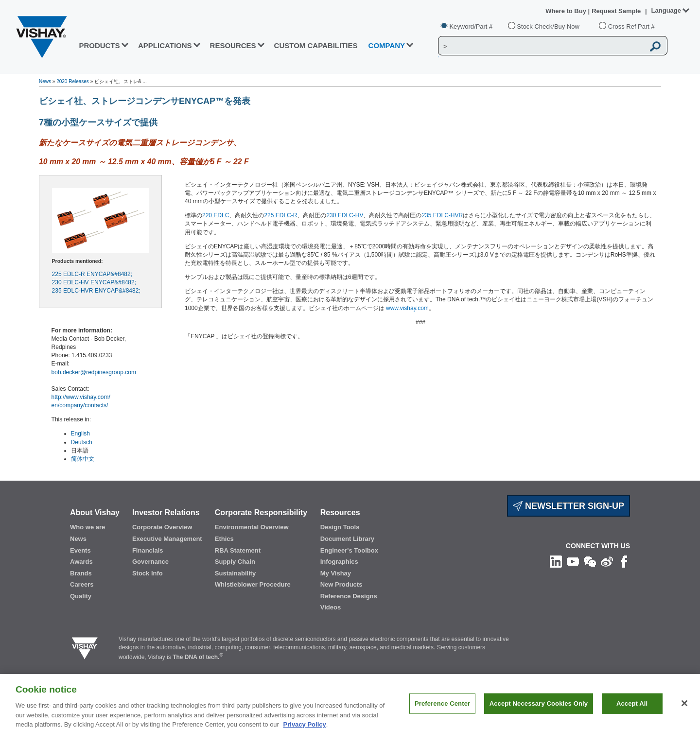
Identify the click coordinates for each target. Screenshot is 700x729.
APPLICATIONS (165, 45)
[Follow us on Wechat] (590, 561)
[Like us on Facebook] (624, 561)
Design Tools (340, 527)
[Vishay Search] (541, 46)
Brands (81, 573)
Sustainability (236, 573)
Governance (150, 562)
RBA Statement (238, 550)
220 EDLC (216, 215)
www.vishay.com (407, 308)
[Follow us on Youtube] (573, 561)
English (80, 434)
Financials (148, 550)
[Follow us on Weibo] (607, 561)
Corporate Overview (162, 527)
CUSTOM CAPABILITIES (316, 45)
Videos (331, 607)
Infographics (339, 562)
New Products (341, 584)
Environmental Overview (252, 527)
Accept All (632, 710)
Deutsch (82, 442)
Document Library (347, 539)
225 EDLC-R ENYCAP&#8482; (92, 274)
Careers (82, 584)
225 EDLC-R (280, 215)
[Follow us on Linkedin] (556, 561)
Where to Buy (567, 11)
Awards (81, 562)
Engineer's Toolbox (349, 550)
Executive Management (167, 539)
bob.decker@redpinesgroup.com (94, 372)
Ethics (224, 539)
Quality (81, 596)
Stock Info (148, 573)
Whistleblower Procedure (253, 584)
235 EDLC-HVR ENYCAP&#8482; (96, 291)
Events (80, 550)
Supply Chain (235, 562)
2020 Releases (73, 81)
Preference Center (442, 710)
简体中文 (83, 459)
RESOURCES (233, 45)
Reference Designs (349, 596)
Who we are (87, 527)
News (45, 81)
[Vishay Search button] (655, 46)
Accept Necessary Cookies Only (539, 710)
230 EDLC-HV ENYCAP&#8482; (94, 282)
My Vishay (336, 573)
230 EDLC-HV (345, 215)
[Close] (684, 710)
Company (387, 45)
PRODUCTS (99, 45)
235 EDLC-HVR (442, 215)
